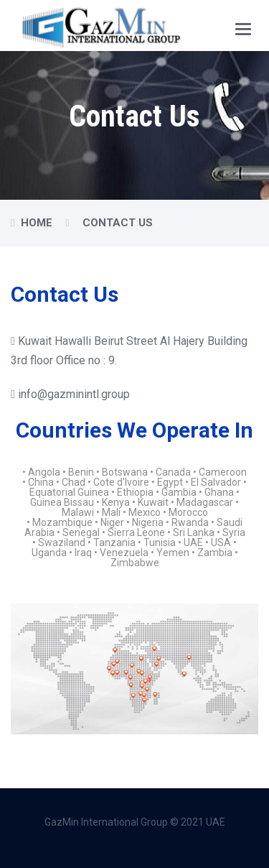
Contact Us (118, 223)
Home (37, 223)
